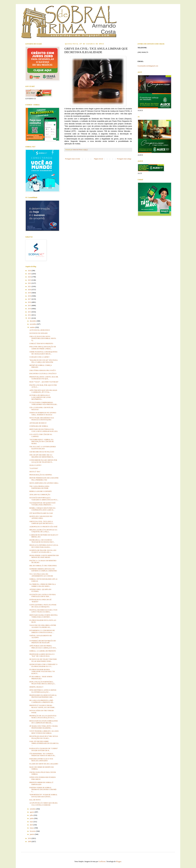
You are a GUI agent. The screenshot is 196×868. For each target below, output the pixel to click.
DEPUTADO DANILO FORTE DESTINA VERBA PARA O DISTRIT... (43, 616)
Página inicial (99, 159)
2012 (30, 315)
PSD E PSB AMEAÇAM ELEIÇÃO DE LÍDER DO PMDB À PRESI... (43, 348)
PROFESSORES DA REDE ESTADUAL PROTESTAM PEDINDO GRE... (43, 696)
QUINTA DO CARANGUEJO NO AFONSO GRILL (41, 517)
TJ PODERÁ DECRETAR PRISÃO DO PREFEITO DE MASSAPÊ (43, 642)
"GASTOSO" (34, 468)
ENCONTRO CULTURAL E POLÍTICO (43, 374)
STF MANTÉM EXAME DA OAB (41, 513)
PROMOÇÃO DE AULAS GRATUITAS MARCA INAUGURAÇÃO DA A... (43, 717)
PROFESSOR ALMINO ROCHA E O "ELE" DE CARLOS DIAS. (42, 655)
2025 (30, 274)
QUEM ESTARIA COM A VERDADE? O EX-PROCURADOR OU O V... (43, 665)
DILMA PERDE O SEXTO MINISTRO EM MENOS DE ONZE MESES (44, 556)
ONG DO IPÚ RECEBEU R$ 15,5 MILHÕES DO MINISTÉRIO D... (42, 456)
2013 (30, 312)
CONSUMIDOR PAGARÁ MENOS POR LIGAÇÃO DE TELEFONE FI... (43, 461)
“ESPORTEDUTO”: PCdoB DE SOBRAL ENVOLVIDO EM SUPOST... (43, 796)
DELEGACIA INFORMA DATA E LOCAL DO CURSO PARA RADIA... (44, 546)
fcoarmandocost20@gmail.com (148, 66)
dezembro (33, 321)
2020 (30, 290)
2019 (30, 293)
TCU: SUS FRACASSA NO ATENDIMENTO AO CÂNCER (41, 575)
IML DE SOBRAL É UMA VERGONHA (43, 566)
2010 (30, 838)
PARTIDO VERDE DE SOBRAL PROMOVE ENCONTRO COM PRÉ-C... (43, 790)
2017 (30, 299)
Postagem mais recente (73, 159)
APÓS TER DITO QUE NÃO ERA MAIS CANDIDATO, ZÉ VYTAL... (43, 391)
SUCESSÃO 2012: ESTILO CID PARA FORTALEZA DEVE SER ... (43, 596)
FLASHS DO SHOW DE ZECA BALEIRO (44, 764)
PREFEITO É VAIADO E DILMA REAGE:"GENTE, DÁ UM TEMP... (42, 706)
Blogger (119, 861)
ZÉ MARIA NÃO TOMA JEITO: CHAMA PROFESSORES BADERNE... (44, 727)
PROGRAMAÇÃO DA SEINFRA (41, 475)
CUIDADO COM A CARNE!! (39, 357)
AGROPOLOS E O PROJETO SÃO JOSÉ (43, 527)
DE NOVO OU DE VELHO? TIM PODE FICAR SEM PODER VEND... (43, 660)
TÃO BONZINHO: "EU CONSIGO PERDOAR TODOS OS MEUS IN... (43, 755)
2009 (30, 842)
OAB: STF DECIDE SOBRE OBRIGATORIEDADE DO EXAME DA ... (44, 743)
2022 (30, 283)
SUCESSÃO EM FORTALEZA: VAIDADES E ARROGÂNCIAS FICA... (44, 499)
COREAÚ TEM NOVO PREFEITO (41, 344)
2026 (30, 271)
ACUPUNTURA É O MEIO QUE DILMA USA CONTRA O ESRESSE (43, 804)
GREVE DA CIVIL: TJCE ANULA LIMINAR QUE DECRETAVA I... (42, 522)
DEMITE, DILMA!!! (36, 687)
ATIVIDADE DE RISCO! (38, 423)
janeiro (32, 834)
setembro (33, 809)
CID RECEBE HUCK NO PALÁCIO (42, 452)
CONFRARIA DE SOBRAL (39, 426)
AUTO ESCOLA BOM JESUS (40, 330)
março (32, 828)
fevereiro (33, 831)
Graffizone (102, 861)
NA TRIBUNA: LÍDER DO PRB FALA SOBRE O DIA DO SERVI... (43, 585)
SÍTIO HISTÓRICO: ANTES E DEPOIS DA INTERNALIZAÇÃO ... (43, 691)
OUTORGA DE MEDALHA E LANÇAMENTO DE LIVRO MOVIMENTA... (40, 397)
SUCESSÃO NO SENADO (38, 333)
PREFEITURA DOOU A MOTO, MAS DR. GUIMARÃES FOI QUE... (44, 378)
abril (32, 825)
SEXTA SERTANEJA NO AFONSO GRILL (44, 483)
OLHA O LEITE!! (35, 465)
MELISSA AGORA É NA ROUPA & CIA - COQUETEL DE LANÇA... (44, 531)
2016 (30, 302)
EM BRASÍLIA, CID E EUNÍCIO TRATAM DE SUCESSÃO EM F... (42, 541)
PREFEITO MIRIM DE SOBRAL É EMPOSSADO (41, 783)
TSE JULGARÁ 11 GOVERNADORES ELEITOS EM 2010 (43, 448)
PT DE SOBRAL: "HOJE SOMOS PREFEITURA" (41, 678)
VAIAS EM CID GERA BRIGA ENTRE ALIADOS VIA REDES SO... (43, 626)
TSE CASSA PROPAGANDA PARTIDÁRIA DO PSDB (39, 487)
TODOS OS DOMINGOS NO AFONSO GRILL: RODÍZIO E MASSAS (43, 414)
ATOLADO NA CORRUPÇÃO (40, 495)
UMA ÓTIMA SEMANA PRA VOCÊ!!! (43, 370)
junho (32, 818)
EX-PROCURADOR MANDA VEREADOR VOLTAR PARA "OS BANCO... (42, 672)
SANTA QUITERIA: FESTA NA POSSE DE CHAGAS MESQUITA (43, 606)
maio (32, 822)
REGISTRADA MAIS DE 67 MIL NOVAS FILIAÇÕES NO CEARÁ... (44, 737)
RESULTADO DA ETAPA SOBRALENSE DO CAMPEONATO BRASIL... (44, 722)
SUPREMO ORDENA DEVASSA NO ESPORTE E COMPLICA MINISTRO (43, 570)
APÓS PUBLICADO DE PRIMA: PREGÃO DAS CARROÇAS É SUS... (43, 647)
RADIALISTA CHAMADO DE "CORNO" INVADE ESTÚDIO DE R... (44, 749)
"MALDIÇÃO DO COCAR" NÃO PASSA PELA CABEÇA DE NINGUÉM (43, 361)
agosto (32, 812)
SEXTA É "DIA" (35, 472)
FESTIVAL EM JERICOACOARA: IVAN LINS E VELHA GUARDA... (43, 611)
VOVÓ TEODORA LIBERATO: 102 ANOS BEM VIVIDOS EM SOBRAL (44, 732)
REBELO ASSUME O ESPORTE (41, 491)
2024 (30, 277)
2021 (30, 286)
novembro (33, 324)
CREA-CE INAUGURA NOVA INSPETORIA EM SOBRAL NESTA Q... (43, 338)
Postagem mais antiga (124, 159)
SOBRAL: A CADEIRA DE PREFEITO (43, 651)
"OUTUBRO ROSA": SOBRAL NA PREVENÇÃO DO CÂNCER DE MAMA (42, 442)
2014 (30, 309)
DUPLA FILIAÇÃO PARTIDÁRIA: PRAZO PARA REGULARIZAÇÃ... (43, 683)
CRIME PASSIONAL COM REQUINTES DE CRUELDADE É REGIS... (43, 353)
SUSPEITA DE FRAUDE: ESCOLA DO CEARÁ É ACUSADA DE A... (43, 551)
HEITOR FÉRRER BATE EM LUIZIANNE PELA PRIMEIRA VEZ (44, 479)
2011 (30, 318)
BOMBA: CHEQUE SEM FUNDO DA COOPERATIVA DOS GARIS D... (42, 509)
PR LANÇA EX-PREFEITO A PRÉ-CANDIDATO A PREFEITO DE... (42, 701)
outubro (33, 327)
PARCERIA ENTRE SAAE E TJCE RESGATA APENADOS (41, 760)
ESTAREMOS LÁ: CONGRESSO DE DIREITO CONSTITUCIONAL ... (42, 631)
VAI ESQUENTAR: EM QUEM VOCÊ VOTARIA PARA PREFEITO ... (42, 504)
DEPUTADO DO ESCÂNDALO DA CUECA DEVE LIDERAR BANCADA (43, 430)
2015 (30, 305)
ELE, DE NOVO (35, 800)
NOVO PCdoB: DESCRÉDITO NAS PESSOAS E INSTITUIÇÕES (42, 419)
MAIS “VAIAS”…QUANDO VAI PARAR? (44, 382)
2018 (30, 296)
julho (32, 815)
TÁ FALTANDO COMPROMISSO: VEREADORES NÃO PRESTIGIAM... (43, 403)
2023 (30, 280)
